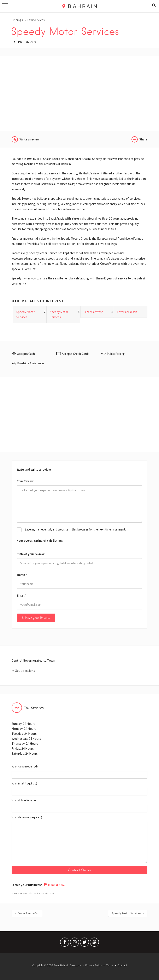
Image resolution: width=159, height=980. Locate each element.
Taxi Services (36, 20)
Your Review (25, 481)
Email (22, 595)
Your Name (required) (79, 772)
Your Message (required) (79, 839)
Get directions (25, 671)
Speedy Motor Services (126, 913)
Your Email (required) (79, 789)
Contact (122, 965)
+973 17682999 (27, 42)
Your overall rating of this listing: (40, 541)
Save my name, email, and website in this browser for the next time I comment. (75, 529)
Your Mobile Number (79, 805)
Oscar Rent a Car (28, 913)
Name (22, 575)
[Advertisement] (79, 94)
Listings (17, 20)
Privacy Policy (93, 965)
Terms (110, 965)
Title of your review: (31, 554)
